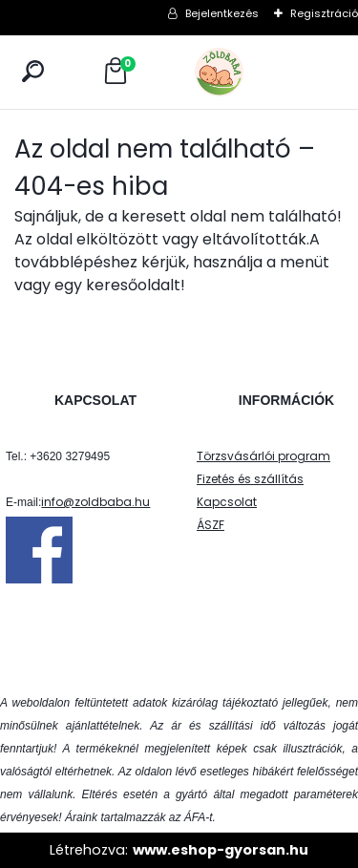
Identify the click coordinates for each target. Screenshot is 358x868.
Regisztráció (324, 13)
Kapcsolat (227, 502)
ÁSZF (211, 525)
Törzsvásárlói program (263, 456)
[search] (33, 71)
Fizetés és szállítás (250, 479)
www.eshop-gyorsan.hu (221, 850)
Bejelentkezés (222, 13)
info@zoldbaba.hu (95, 502)
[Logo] (262, 72)
